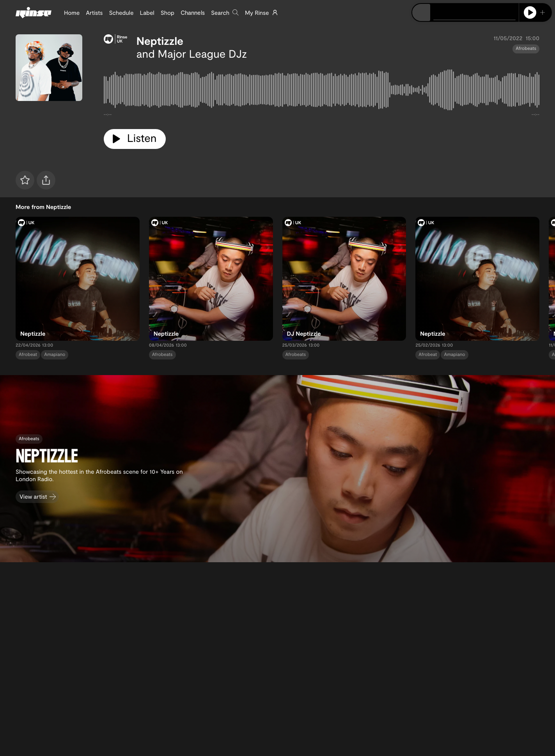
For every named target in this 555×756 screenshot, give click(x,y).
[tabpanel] (322, 91)
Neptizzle (160, 41)
